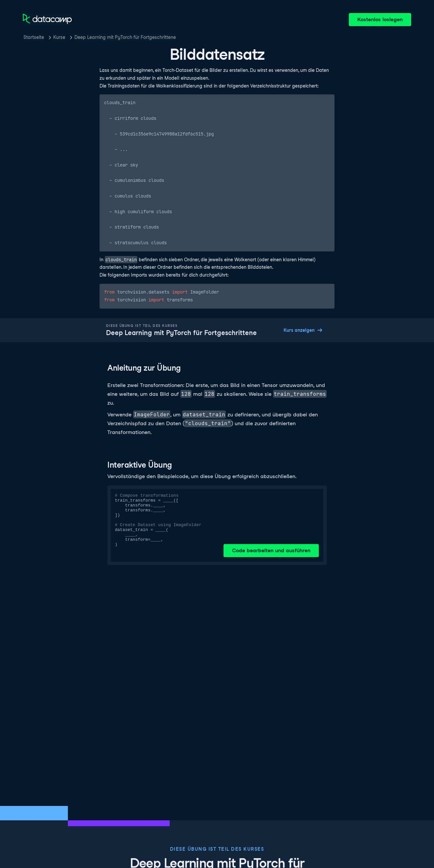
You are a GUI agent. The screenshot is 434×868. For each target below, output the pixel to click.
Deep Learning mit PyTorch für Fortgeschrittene (125, 37)
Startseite (34, 37)
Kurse (59, 37)
